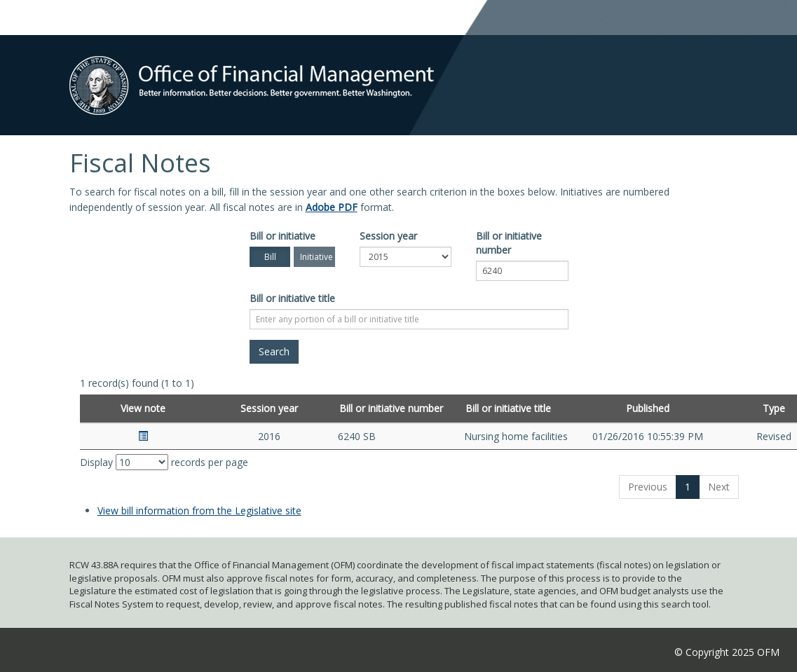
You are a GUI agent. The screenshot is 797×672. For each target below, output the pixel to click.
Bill (270, 257)
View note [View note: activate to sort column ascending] (143, 408)
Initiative (316, 257)
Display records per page (164, 462)
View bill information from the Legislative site (199, 510)
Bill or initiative (282, 236)
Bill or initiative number (509, 243)
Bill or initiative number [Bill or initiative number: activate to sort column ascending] (391, 408)
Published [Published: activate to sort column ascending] (648, 408)
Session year (388, 236)
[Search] (274, 352)
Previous (648, 487)
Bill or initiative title (292, 298)
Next (719, 487)
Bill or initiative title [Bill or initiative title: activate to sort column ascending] (508, 408)
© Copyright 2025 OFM (727, 652)
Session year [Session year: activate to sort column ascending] (269, 408)
